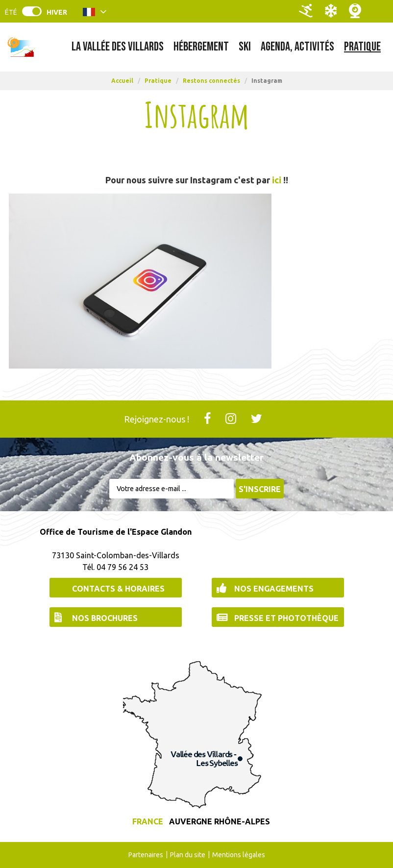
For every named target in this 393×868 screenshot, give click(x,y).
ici (276, 180)
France (148, 821)
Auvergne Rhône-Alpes (220, 821)
